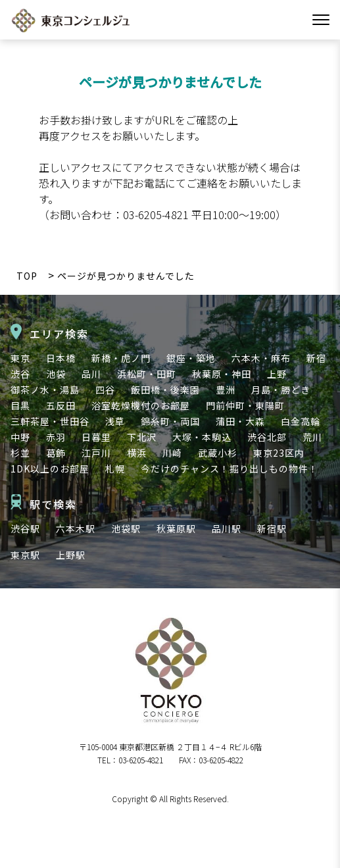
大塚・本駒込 (202, 437)
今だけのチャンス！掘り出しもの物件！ (230, 469)
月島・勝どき (281, 390)
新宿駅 (272, 528)
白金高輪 (301, 421)
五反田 (61, 405)
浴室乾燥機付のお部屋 (141, 405)
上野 (277, 374)
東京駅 (25, 555)
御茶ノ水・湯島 (45, 390)
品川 (91, 374)
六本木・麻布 (261, 358)
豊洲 (226, 390)
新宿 (316, 358)
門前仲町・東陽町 (245, 405)
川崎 (172, 453)
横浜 (137, 453)
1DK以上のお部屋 (50, 469)
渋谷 (20, 374)
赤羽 (56, 437)
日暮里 (96, 437)
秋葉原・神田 (222, 374)
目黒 (20, 405)
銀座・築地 (191, 358)
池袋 (56, 374)
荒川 (312, 437)
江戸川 (96, 453)
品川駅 (227, 528)
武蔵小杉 (218, 453)
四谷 (105, 390)
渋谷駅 (25, 528)
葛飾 (56, 453)
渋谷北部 (267, 437)
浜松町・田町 (147, 374)
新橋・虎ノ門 (121, 358)
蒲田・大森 (240, 421)
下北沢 (142, 437)
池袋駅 (126, 528)
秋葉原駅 (176, 528)
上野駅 (71, 555)
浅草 (115, 421)
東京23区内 (279, 453)
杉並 (20, 453)
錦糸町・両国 (170, 421)
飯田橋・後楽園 (165, 390)
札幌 (115, 469)
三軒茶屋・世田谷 (50, 421)
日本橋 (61, 358)
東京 (20, 358)
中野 (20, 437)
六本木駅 (76, 528)
